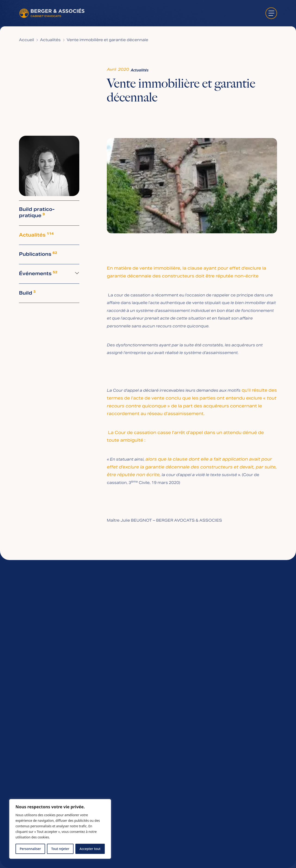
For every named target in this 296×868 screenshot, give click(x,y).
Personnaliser (30, 849)
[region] (60, 829)
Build (27, 293)
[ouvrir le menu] (271, 13)
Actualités (50, 40)
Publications (38, 254)
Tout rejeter (60, 849)
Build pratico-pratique (37, 213)
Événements (38, 274)
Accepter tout (90, 849)
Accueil (26, 40)
